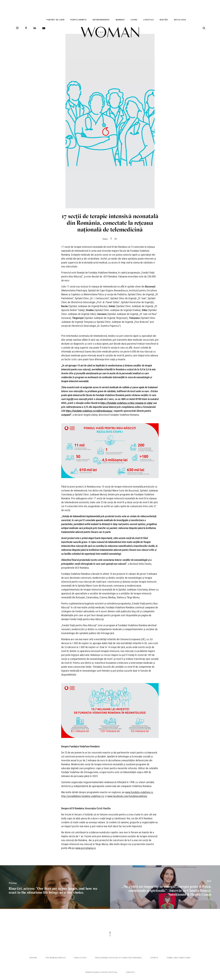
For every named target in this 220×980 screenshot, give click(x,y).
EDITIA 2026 (180, 20)
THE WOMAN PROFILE (55, 958)
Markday (120, 20)
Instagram (17, 28)
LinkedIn (35, 28)
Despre (33, 958)
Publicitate (80, 958)
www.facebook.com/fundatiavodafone (127, 796)
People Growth (78, 20)
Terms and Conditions (178, 958)
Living (134, 20)
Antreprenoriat (101, 20)
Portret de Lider (55, 20)
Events (154, 958)
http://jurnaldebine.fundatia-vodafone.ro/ (83, 796)
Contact (131, 972)
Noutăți (164, 20)
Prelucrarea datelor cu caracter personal (119, 958)
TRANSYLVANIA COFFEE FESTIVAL (101, 972)
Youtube (44, 28)
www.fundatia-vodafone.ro (139, 792)
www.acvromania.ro (85, 848)
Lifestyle (149, 20)
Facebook (26, 28)
